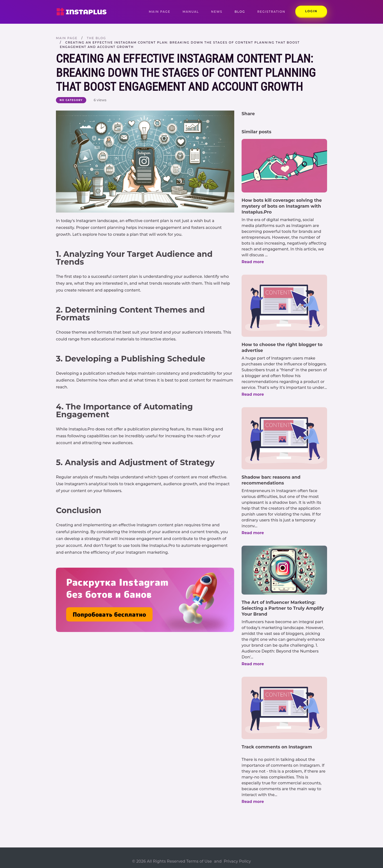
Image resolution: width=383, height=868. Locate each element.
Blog (240, 12)
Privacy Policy (237, 861)
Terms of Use (199, 861)
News (217, 12)
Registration (271, 12)
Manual (191, 12)
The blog (96, 38)
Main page (163, 11)
